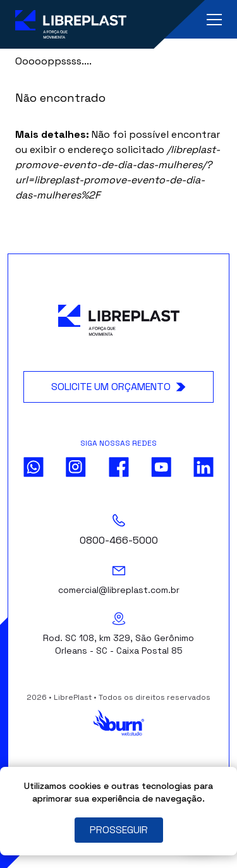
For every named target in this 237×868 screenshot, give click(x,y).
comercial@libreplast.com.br (119, 590)
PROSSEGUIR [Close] (119, 830)
